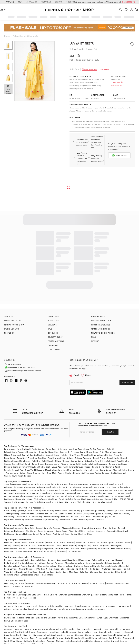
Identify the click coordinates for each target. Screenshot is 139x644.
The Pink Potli (89, 511)
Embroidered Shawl (30, 575)
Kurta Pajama (70, 545)
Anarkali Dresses (97, 583)
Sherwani (40, 542)
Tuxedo (95, 545)
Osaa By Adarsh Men (49, 452)
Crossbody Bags (47, 572)
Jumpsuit (23, 549)
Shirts (32, 542)
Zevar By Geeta (27, 514)
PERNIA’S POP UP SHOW (14, 325)
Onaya (25, 455)
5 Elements (64, 517)
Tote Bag (84, 572)
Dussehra (73, 618)
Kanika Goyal (98, 467)
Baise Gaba (93, 452)
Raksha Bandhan (48, 618)
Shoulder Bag (96, 572)
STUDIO (58, 2)
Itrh (43, 473)
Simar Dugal (106, 470)
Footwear (61, 551)
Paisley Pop (52, 520)
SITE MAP (95, 341)
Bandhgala (116, 545)
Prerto (91, 520)
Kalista (64, 455)
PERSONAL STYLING (56, 341)
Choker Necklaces (27, 569)
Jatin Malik (20, 493)
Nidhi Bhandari (51, 517)
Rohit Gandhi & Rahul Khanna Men (69, 499)
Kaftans (113, 528)
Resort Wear (61, 531)
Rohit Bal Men (43, 487)
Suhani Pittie (64, 520)
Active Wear (49, 551)
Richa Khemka (34, 473)
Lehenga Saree (31, 534)
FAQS (93, 337)
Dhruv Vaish (33, 484)
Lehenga (30, 583)
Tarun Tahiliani (108, 461)
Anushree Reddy (77, 449)
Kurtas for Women (52, 528)
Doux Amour (22, 517)
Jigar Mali (51, 473)
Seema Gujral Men (95, 499)
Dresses (77, 528)
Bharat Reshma (11, 490)
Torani (95, 470)
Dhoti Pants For (122, 583)
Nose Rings (72, 560)
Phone (88, 375)
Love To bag (75, 511)
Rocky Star (32, 452)
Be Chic (75, 517)
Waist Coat (81, 542)
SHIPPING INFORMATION (101, 321)
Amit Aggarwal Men (103, 490)
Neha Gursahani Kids (14, 609)
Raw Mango (10, 449)
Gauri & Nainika (37, 455)
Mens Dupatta (11, 549)
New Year (24, 621)
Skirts (83, 531)
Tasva (7, 484)
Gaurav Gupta (11, 464)
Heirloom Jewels (45, 563)
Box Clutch (121, 572)
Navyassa (86, 606)
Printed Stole (47, 575)
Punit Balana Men (84, 490)
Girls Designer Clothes (14, 583)
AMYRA (112, 517)
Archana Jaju (12, 473)
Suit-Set (33, 545)
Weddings (125, 618)
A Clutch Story (36, 517)
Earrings (19, 560)
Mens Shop (9, 551)
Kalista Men (28, 496)
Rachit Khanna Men (56, 493)
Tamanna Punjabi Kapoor (97, 473)
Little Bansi (31, 606)
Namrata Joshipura (118, 464)
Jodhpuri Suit (84, 545)
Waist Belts (9, 572)
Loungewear (47, 549)
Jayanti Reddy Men (60, 502)
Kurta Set (76, 583)
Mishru (109, 455)
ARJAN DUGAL (107, 493)
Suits (56, 542)
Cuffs (27, 560)
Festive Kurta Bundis (121, 549)
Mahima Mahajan (97, 455)
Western (92, 549)
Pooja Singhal (38, 449)
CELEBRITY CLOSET (56, 337)
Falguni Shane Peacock (15, 452)
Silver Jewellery (65, 566)
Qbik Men (9, 493)
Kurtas (49, 542)
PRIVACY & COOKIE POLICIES (103, 333)
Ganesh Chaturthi (87, 618)
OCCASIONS (53, 345)
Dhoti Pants (31, 531)
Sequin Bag (109, 572)
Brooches (76, 551)
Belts (79, 569)
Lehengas (9, 528)
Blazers (24, 545)
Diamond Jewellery (47, 566)
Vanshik (118, 484)
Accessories (34, 549)
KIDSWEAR (46, 2)
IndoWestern (103, 549)
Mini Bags (74, 572)
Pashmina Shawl (12, 575)
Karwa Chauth (11, 621)
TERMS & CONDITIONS (101, 329)
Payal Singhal (123, 461)
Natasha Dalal (23, 449)
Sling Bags (32, 572)
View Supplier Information (118, 84)
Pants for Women (46, 531)
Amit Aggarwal (101, 464)
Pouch (126, 569)
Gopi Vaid (30, 470)
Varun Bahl (75, 464)
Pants (63, 542)
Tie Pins (91, 542)
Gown (85, 528)
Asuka (65, 487)
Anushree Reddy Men (36, 493)
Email (74, 375)
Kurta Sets (29, 528)
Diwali (7, 618)
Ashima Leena (53, 464)
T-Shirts (15, 545)
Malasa (116, 470)
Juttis (86, 569)
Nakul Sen (119, 455)
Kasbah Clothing (42, 496)
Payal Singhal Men (120, 496)
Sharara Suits (64, 583)
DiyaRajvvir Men (122, 493)
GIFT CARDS (53, 333)
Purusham (126, 487)
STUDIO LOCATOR (12, 329)
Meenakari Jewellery (75, 563)
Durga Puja (102, 618)
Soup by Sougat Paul (14, 470)
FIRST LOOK (9, 333)
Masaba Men (96, 496)
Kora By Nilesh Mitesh (103, 502)
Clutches (106, 569)
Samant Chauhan (30, 467)
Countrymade (47, 484)
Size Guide (104, 69)
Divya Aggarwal (59, 467)
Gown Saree (45, 534)
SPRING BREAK (126, 499)
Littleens (29, 609)
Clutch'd (100, 511)
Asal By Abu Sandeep (95, 449)
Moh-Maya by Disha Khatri (40, 511)
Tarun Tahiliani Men (123, 490)
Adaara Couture (65, 473)
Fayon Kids (9, 606)
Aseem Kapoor (24, 476)
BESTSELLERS (53, 321)
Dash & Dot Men (19, 484)
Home (7, 36)
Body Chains (10, 563)
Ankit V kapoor (62, 484)
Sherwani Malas (62, 549)
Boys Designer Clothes (14, 595)
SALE (50, 329)
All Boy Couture (56, 609)
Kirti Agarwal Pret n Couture (77, 609)
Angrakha (105, 545)
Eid (38, 618)
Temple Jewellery (29, 566)
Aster (8, 514)
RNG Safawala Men (43, 499)
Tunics (121, 528)
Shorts (7, 545)
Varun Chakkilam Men (81, 502)
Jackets (91, 531)
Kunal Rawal (76, 487)
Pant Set (38, 551)
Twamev (87, 487)
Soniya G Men (112, 499)
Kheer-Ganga (99, 487)
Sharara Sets (95, 528)
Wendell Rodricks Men (14, 502)
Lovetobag (9, 517)
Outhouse (110, 511)
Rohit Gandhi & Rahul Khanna (55, 461)
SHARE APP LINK (127, 382)
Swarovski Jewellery (95, 563)
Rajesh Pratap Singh (103, 458)
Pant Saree (58, 534)
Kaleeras (96, 560)
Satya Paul (51, 449)
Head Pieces (116, 560)
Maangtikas (85, 560)
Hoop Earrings (11, 569)
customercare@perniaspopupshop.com (25, 370)
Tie (69, 551)
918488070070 (128, 2)
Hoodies (120, 542)
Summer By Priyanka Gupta (73, 452)
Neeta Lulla (87, 464)
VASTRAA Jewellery (125, 511)
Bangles (52, 560)
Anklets (33, 563)
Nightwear (9, 534)
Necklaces (9, 560)
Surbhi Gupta (128, 470)
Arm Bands (23, 563)
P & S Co (20, 606)
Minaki (93, 514)
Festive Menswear (24, 551)
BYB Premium (98, 609)
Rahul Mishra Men (24, 499)
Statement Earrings (83, 566)
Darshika (24, 490)
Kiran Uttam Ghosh (78, 455)
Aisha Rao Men (92, 493)
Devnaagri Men (68, 490)
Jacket (95, 595)
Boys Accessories (28, 598)
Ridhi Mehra (105, 452)
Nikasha (65, 464)
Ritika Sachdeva (79, 520)
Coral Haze (85, 517)
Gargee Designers (12, 496)
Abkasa (80, 493)
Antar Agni (62, 449)
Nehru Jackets (51, 595)
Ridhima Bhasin (11, 461)
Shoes (64, 569)
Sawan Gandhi (75, 470)
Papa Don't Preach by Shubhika (32, 458)
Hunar (15, 514)
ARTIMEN (71, 493)
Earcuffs (105, 560)
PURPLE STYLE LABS (13, 321)
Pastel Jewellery (12, 566)
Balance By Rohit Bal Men (38, 502)
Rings (44, 560)
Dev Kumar (35, 490)
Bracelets (36, 560)
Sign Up (110, 432)
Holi (13, 618)
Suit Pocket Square (105, 542)
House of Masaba (45, 470)
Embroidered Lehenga (46, 583)
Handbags (116, 569)
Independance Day (26, 618)
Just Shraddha (66, 514)
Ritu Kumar (25, 461)
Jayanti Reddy (53, 455)
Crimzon (100, 520)
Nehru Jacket (21, 542)
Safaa (23, 473)
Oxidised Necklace (46, 569)
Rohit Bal (36, 461)
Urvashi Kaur (10, 476)
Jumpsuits (101, 531)
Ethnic (84, 549)
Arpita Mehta (61, 470)
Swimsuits (112, 531)
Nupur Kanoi (10, 458)
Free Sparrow (123, 606)
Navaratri (62, 618)
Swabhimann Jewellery (47, 514)
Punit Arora (9, 499)
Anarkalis (19, 528)
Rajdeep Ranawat (83, 458)
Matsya (87, 470)
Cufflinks (75, 549)
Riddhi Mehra (120, 458)
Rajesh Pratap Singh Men (101, 484)
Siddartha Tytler (92, 461)
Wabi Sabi (56, 487)
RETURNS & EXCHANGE (101, 325)
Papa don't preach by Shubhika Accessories (24, 520)
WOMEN (10, 2)
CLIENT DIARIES (54, 349)
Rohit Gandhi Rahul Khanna (32, 464)
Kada (57, 569)
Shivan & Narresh (12, 455)
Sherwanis (67, 528)
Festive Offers (86, 534)
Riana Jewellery (105, 514)
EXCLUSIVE (52, 325)
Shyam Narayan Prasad (80, 467)
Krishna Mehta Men (50, 490)
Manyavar (117, 452)
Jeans (59, 545)
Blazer (103, 595)
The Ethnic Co (113, 487)
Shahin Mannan (118, 473)
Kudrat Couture (59, 496)
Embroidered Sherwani (80, 595)
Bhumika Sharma (12, 467)
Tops (105, 528)
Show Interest (89, 69)
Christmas (113, 618)
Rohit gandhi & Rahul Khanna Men (20, 487)
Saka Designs (41, 609)
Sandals (72, 569)
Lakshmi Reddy (55, 606)
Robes (128, 542)
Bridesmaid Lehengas (14, 531)
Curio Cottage (11, 511)
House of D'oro (81, 514)
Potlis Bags (95, 569)
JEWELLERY (32, 2)
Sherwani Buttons (46, 545)
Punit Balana (67, 458)
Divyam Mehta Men (79, 484)
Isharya (23, 511)
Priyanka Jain (113, 467)
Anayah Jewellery (122, 514)
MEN (20, 2)
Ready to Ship (71, 534)
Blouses (19, 534)
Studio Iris (79, 473)
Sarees (39, 528)
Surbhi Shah (45, 467)
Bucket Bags (62, 572)
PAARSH (107, 496)
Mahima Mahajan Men (78, 496)
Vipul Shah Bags (99, 517)
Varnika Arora (61, 511)
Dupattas (123, 531)
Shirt (110, 595)
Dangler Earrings (101, 566)
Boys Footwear (11, 598)
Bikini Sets (74, 531)
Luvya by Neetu (82, 43)
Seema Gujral (77, 461)
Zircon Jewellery (114, 563)
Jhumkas (114, 566)
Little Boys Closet (72, 606)
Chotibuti (42, 606)
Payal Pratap (54, 458)
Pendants (59, 563)
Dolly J (110, 449)
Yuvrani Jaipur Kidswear (104, 606)
